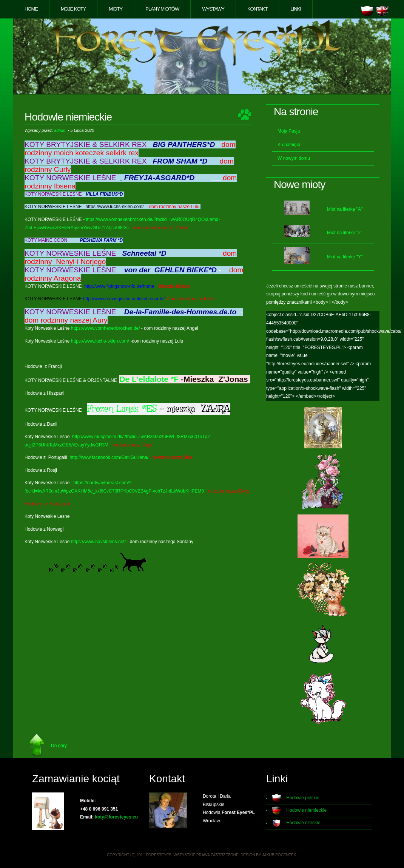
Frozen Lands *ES (122, 409)
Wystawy (213, 9)
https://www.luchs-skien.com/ (100, 341)
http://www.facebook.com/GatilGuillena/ (109, 457)
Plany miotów (162, 9)
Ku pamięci (289, 145)
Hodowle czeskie (303, 823)
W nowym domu (294, 158)
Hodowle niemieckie (306, 810)
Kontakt (257, 9)
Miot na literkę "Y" (345, 257)
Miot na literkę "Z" (345, 233)
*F (175, 379)
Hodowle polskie (303, 798)
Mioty (116, 9)
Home (31, 9)
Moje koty (73, 9)
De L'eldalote (144, 379)
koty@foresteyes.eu (116, 817)
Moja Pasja (289, 131)
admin (60, 130)
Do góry (59, 746)
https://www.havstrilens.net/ (98, 542)
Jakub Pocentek (279, 855)
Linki (296, 9)
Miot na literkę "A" (345, 209)
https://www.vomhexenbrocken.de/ (106, 328)
